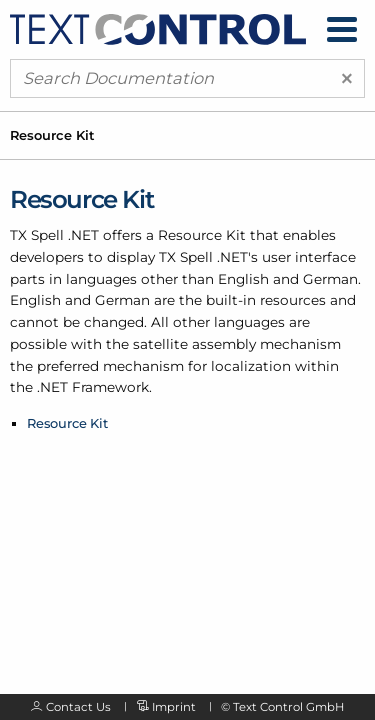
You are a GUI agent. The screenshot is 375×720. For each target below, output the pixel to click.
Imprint (174, 707)
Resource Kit (67, 423)
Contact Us (78, 707)
